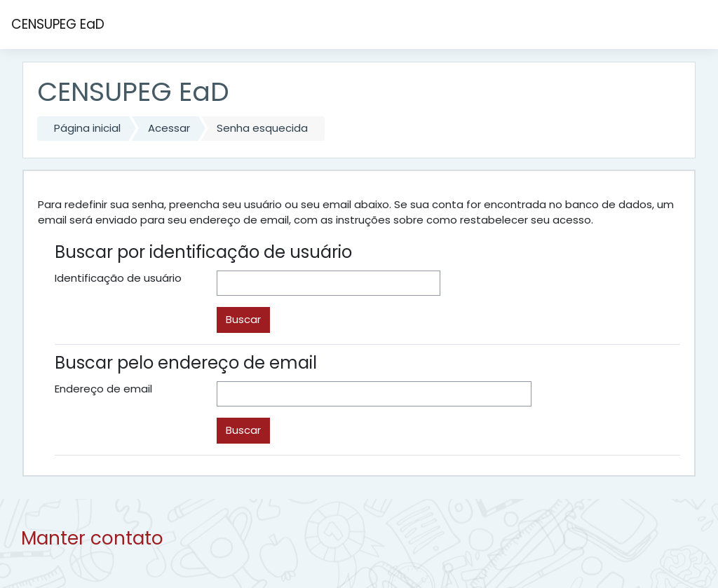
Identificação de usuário (118, 278)
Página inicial (87, 128)
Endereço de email (103, 389)
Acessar (169, 128)
